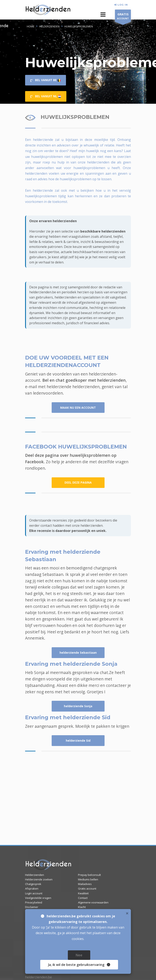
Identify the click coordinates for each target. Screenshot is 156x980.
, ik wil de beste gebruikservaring (78, 965)
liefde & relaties (41, 242)
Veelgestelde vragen (38, 898)
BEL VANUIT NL (46, 96)
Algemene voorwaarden (93, 902)
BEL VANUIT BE (46, 80)
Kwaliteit (83, 893)
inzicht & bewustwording (100, 242)
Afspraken (32, 889)
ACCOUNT (123, 17)
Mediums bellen (88, 879)
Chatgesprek (33, 884)
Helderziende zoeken (39, 879)
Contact (83, 898)
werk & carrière (67, 242)
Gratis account (87, 889)
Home (31, 26)
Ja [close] (79, 965)
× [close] (127, 913)
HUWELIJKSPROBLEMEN (79, 26)
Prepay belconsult (89, 875)
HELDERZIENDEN (49, 26)
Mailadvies (85, 884)
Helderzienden (35, 875)
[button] (103, 15)
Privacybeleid (34, 902)
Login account (34, 893)
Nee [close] (79, 955)
